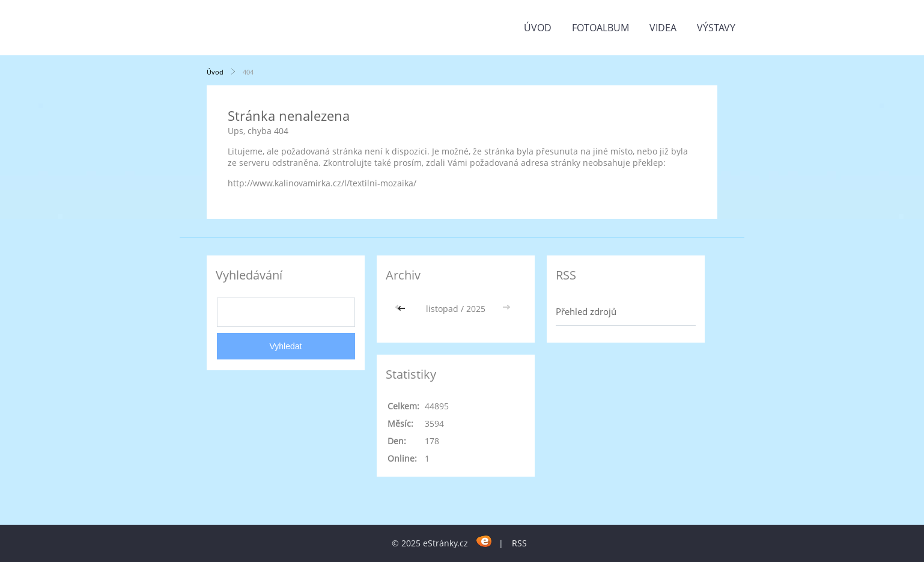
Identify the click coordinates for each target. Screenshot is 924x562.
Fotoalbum (600, 28)
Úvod (538, 28)
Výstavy (716, 28)
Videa (663, 28)
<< (403, 309)
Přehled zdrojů (586, 311)
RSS (519, 543)
